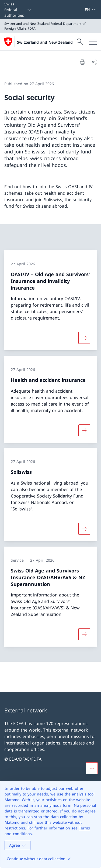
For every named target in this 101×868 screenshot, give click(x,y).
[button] (92, 768)
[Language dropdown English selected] (90, 10)
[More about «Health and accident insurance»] (84, 430)
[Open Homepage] (39, 42)
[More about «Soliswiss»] (84, 529)
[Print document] (82, 62)
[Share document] (94, 62)
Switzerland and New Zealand (45, 42)
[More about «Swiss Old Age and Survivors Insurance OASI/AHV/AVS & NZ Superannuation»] (84, 634)
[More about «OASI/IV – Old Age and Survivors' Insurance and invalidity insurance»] (84, 338)
